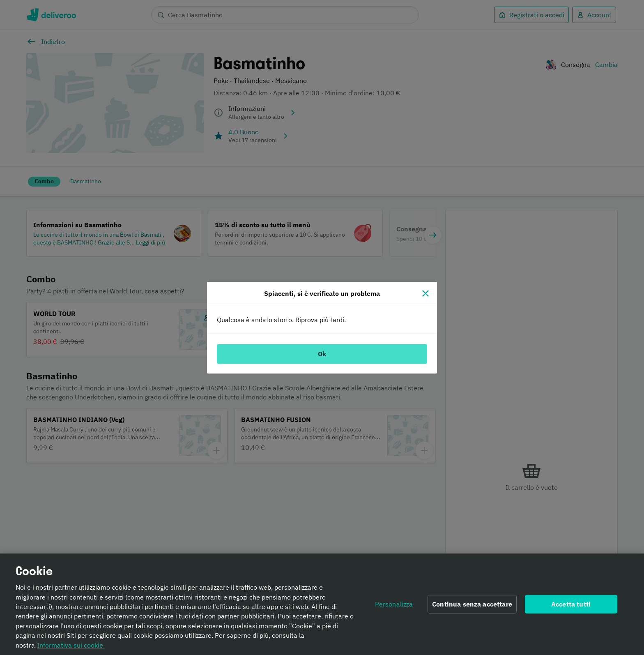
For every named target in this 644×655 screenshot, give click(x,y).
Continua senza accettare (472, 606)
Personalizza (394, 606)
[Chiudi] (425, 293)
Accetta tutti (571, 606)
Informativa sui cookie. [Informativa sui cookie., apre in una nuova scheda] (71, 647)
